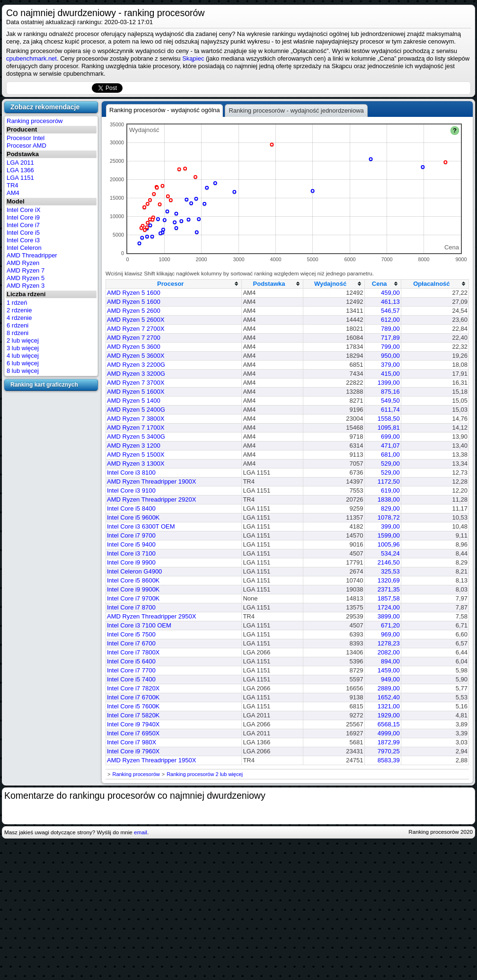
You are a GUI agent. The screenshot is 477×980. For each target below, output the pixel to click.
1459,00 (389, 670)
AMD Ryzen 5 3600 (134, 347)
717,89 (390, 338)
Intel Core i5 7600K (133, 706)
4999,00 (389, 733)
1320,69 (389, 580)
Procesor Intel (26, 138)
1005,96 (389, 544)
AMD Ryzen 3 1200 (134, 446)
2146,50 (389, 562)
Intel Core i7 (23, 225)
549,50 (390, 401)
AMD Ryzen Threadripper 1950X (151, 760)
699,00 (390, 437)
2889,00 (389, 688)
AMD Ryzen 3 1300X (136, 464)
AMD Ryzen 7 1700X (136, 428)
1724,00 (389, 607)
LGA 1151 (20, 178)
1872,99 (389, 742)
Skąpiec (193, 58)
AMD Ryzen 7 (26, 270)
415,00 (390, 374)
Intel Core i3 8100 (131, 472)
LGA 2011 (20, 163)
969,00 (390, 634)
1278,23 (389, 643)
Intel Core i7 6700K (133, 697)
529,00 (390, 464)
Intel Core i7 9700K (133, 598)
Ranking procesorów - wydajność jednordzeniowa (296, 110)
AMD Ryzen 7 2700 (134, 338)
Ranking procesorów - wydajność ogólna (164, 110)
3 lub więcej (23, 348)
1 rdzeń (17, 303)
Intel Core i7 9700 (131, 535)
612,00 (390, 320)
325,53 (390, 571)
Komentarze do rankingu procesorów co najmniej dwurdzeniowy (135, 795)
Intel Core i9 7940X (133, 724)
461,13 (390, 302)
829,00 (390, 508)
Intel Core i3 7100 (131, 553)
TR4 (13, 185)
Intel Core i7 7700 (131, 670)
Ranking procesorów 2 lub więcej (205, 774)
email (141, 832)
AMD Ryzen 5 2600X (136, 320)
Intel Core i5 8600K (133, 580)
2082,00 (389, 652)
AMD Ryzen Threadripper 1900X (151, 481)
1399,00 (389, 383)
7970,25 (389, 751)
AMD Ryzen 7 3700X (136, 383)
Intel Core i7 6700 (131, 643)
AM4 (13, 193)
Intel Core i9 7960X (133, 751)
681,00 (390, 455)
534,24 (390, 553)
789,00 (390, 329)
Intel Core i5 (23, 233)
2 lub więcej (23, 340)
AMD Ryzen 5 (26, 278)
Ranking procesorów (35, 121)
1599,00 (389, 535)
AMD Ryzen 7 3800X (136, 419)
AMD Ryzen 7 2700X (136, 329)
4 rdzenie (19, 318)
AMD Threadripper (32, 255)
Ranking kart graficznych (44, 385)
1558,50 (389, 419)
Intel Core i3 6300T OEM (141, 526)
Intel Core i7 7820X (133, 688)
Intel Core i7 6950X (133, 733)
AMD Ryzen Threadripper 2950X (151, 616)
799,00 (390, 347)
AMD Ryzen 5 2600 (134, 311)
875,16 (390, 392)
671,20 (390, 625)
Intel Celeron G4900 (134, 571)
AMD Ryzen (23, 263)
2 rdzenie (19, 310)
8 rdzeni (18, 333)
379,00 (390, 365)
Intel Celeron (24, 248)
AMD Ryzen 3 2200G (136, 365)
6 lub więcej (23, 363)
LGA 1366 (20, 170)
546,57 (390, 311)
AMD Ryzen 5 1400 (134, 401)
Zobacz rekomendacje (45, 107)
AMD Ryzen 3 (26, 286)
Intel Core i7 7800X (133, 652)
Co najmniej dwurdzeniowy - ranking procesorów (105, 13)
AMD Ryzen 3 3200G (136, 374)
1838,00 (389, 499)
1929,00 (389, 715)
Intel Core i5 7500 (131, 634)
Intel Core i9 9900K (133, 589)
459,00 (390, 293)
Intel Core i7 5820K (133, 715)
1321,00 (389, 706)
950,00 (390, 356)
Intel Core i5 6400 (131, 661)
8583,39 (389, 760)
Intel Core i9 (23, 217)
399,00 (390, 526)
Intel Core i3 (23, 240)
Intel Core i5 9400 (131, 544)
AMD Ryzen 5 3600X (136, 356)
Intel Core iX (24, 210)
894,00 (390, 661)
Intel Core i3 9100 (131, 490)
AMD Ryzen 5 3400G (136, 437)
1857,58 (389, 598)
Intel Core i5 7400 (131, 679)
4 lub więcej (23, 356)
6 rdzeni (18, 325)
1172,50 (389, 481)
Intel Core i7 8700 (131, 607)
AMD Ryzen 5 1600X (136, 392)
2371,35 (389, 589)
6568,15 (389, 724)
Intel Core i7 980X (132, 742)
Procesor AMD (26, 146)
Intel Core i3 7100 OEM (139, 625)
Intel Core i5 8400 (131, 508)
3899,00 (389, 616)
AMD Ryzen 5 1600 (134, 293)
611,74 (390, 410)
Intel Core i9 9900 (131, 562)
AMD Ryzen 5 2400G (136, 410)
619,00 (390, 490)
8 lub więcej (23, 371)
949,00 (390, 679)
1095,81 (389, 428)
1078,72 (389, 517)
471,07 (390, 446)
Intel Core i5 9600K (133, 517)
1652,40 (389, 697)
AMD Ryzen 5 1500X (136, 455)
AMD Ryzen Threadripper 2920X (151, 499)
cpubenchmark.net (31, 58)
